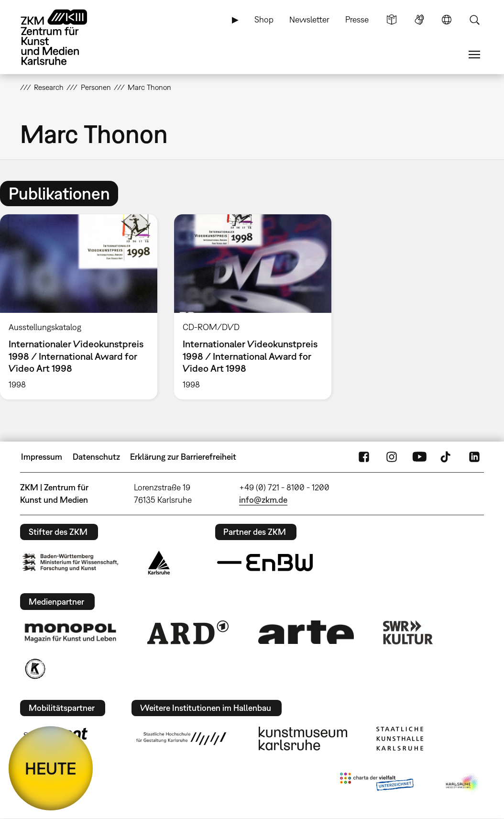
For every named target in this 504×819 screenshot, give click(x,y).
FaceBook (364, 457)
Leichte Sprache (392, 20)
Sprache (447, 20)
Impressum (42, 457)
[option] (252, 307)
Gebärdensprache (419, 20)
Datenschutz (96, 457)
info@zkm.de (263, 500)
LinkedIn (474, 457)
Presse (357, 19)
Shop (264, 19)
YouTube (419, 457)
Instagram (392, 457)
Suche (474, 20)
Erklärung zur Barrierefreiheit (183, 457)
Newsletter (309, 19)
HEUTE (51, 768)
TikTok (447, 457)
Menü (474, 55)
